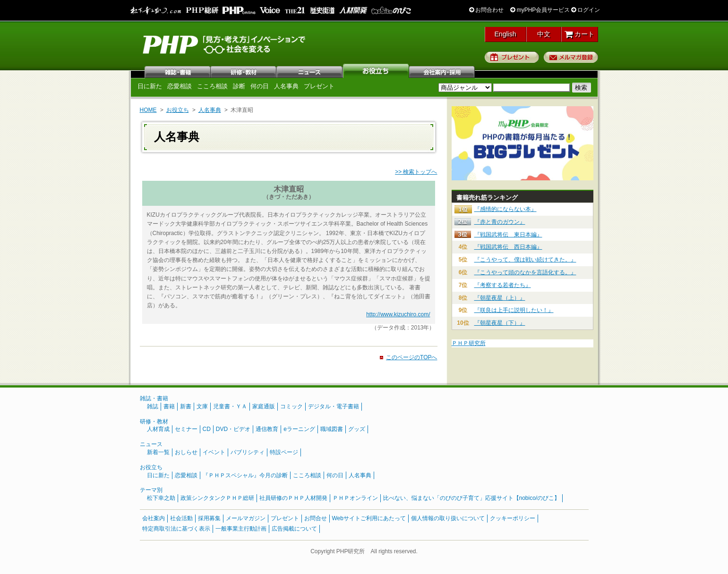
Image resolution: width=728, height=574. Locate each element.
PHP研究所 (225, 44)
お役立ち (376, 71)
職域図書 (332, 429)
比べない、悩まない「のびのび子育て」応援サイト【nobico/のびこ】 (472, 498)
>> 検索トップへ (416, 172)
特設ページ (284, 452)
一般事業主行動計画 (241, 529)
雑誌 (178, 71)
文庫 (202, 406)
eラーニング (299, 429)
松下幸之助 (161, 498)
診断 (239, 86)
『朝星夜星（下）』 (500, 323)
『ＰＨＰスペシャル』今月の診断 (245, 475)
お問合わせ (486, 10)
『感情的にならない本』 (505, 209)
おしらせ (186, 452)
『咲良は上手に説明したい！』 (514, 310)
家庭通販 (264, 406)
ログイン (586, 10)
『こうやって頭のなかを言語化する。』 (525, 272)
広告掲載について (294, 529)
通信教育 (267, 429)
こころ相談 (212, 86)
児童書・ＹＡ (230, 406)
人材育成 (158, 429)
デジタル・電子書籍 (334, 406)
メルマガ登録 (571, 57)
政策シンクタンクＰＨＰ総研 (217, 498)
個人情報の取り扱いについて (448, 518)
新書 (186, 406)
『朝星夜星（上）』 (500, 298)
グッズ (357, 429)
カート (579, 34)
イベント (214, 452)
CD (207, 429)
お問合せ (316, 518)
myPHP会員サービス (540, 10)
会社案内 (442, 71)
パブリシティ (248, 452)
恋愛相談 (180, 86)
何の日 (260, 86)
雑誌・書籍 (154, 398)
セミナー (186, 429)
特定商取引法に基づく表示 (176, 529)
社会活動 (181, 518)
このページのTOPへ (411, 357)
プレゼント (512, 57)
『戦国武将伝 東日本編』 (508, 235)
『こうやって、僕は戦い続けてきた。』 (525, 260)
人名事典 (286, 86)
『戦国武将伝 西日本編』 (508, 247)
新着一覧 (158, 452)
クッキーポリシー (513, 518)
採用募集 (209, 518)
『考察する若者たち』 (503, 285)
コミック (291, 406)
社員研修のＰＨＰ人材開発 (293, 498)
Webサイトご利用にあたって (369, 518)
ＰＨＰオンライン (355, 498)
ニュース (310, 71)
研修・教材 (244, 71)
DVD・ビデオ (233, 429)
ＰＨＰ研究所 (469, 343)
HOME (148, 110)
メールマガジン (246, 518)
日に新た (150, 86)
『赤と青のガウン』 (500, 222)
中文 (544, 34)
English (505, 34)
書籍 (169, 406)
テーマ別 (151, 490)
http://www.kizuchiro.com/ (398, 314)
